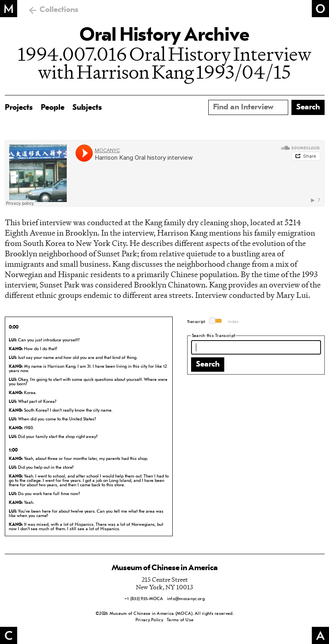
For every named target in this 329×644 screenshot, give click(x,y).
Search (208, 365)
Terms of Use (180, 620)
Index (234, 322)
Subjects (87, 108)
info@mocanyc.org (186, 599)
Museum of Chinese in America (165, 568)
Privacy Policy (149, 620)
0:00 (14, 327)
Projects (19, 108)
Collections (59, 10)
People (53, 108)
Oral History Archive (164, 36)
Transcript (196, 322)
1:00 (13, 450)
